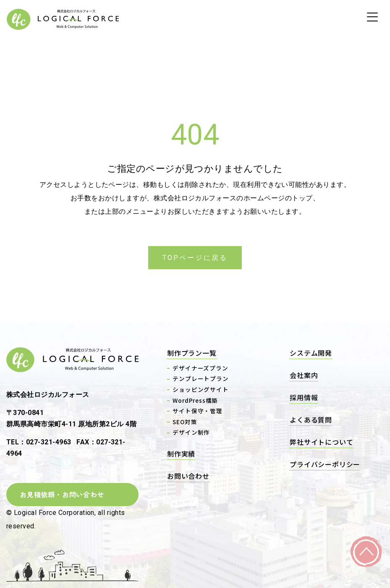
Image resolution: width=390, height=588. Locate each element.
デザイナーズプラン (200, 368)
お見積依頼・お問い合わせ (62, 494)
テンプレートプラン (200, 378)
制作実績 (181, 454)
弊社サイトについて (321, 442)
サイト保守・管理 (197, 411)
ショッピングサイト (200, 389)
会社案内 (304, 375)
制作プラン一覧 (192, 353)
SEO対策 (185, 422)
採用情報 (304, 397)
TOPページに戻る (195, 258)
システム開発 (311, 353)
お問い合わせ (188, 476)
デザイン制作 (191, 432)
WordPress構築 (195, 400)
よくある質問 (311, 420)
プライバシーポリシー (325, 464)
